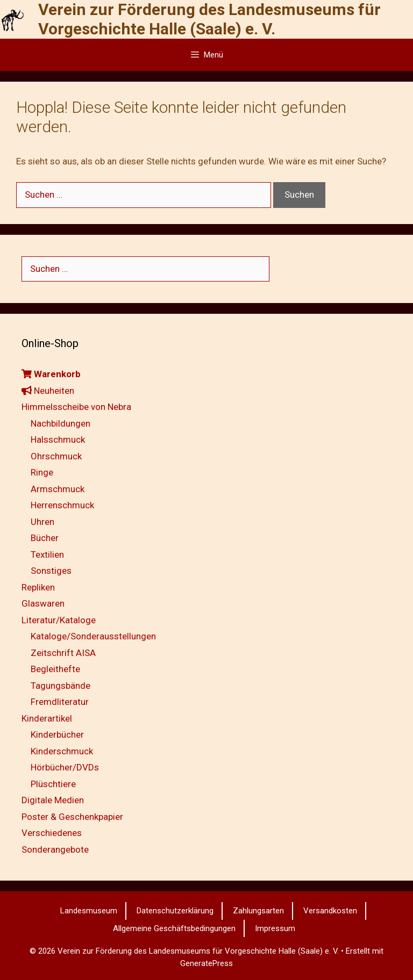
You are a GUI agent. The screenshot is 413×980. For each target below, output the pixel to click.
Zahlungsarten (258, 911)
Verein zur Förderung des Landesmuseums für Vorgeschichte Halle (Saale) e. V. (209, 19)
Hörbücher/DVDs (65, 767)
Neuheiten (48, 391)
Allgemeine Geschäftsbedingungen (174, 928)
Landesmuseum (89, 911)
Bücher (45, 538)
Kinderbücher (57, 734)
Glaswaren (43, 603)
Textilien (47, 554)
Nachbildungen (60, 423)
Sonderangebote (55, 849)
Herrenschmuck (62, 505)
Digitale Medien (53, 800)
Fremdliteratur (60, 702)
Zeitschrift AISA (63, 653)
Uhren (42, 522)
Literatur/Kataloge (59, 620)
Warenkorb (51, 374)
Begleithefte (55, 669)
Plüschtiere (53, 784)
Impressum (275, 928)
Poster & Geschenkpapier (72, 817)
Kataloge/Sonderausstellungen (93, 636)
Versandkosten (330, 911)
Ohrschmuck (56, 456)
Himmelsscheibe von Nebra (76, 407)
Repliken (38, 587)
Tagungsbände (60, 686)
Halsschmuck (58, 439)
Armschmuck (58, 489)
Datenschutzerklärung (175, 911)
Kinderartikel (47, 718)
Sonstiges (51, 571)
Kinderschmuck (62, 751)
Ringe (42, 472)
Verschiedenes (52, 833)
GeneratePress (206, 963)
